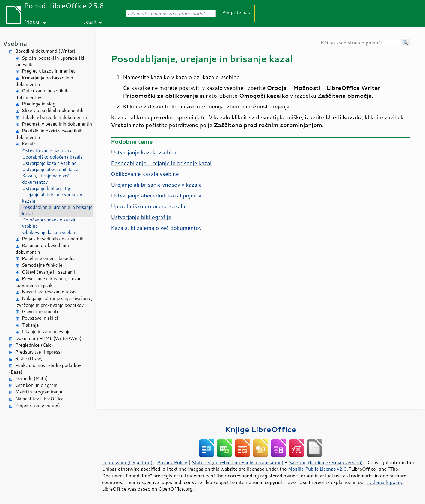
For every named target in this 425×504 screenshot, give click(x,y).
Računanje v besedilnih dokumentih (42, 249)
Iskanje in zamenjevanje (46, 332)
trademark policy (385, 482)
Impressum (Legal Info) (127, 462)
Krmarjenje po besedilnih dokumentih (44, 81)
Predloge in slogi (39, 104)
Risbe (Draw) (29, 359)
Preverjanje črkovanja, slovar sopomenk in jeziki (48, 282)
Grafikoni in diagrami (37, 385)
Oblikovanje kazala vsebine (50, 232)
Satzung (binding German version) (326, 462)
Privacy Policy (172, 462)
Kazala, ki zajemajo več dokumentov (46, 179)
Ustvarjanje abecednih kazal (51, 169)
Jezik (90, 21)
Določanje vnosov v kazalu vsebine (49, 223)
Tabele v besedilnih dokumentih (54, 117)
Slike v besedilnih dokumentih (53, 110)
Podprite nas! (237, 12)
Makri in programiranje (39, 392)
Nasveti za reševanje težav (49, 292)
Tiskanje (30, 325)
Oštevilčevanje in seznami (48, 272)
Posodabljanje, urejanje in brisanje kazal (57, 210)
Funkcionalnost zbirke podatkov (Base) (45, 369)
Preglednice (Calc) (34, 345)
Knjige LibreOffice (260, 429)
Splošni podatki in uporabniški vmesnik (50, 61)
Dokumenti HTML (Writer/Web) (48, 338)
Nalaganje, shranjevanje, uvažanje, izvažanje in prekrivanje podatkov (54, 302)
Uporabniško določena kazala (52, 157)
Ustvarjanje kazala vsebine (49, 163)
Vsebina (15, 43)
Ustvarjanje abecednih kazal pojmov (156, 195)
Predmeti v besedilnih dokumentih (57, 124)
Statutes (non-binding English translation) (237, 462)
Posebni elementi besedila (49, 258)
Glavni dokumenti (40, 311)
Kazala (29, 144)
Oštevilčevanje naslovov (47, 151)
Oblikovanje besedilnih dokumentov (42, 94)
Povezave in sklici (40, 318)
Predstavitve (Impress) (39, 352)
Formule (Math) (31, 378)
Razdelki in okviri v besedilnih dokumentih (49, 134)
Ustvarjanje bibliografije (47, 188)
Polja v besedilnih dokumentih (53, 239)
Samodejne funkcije (42, 265)
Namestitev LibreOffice (39, 399)
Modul (32, 21)
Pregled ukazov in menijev (49, 71)
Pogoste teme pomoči (38, 405)
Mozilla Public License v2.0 (317, 469)
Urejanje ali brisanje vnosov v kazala (52, 198)
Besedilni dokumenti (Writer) (45, 51)
